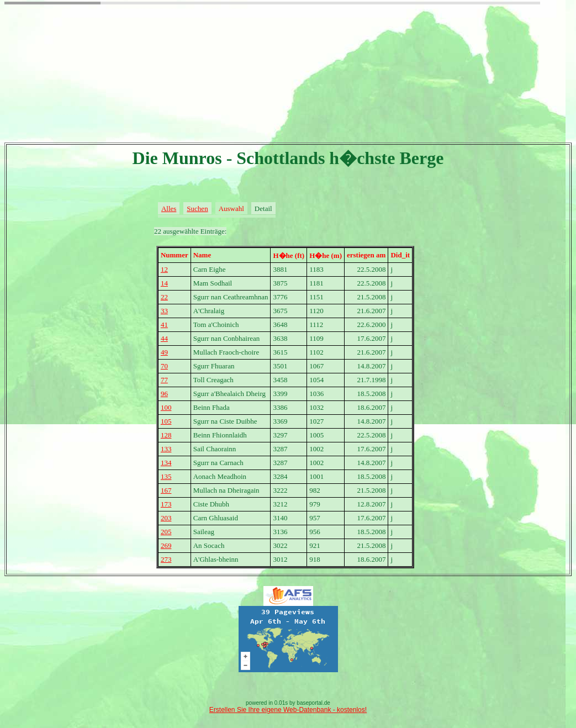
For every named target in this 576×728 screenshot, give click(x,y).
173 (166, 504)
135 (166, 476)
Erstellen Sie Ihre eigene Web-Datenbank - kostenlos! (288, 710)
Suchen (197, 209)
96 (164, 394)
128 (166, 435)
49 (164, 352)
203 (166, 518)
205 (166, 532)
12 (164, 269)
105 (166, 421)
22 (164, 297)
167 (166, 490)
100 (166, 407)
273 (166, 559)
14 (164, 283)
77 (164, 380)
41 (164, 325)
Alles (169, 209)
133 (166, 449)
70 (164, 366)
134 (166, 463)
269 (166, 545)
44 (164, 338)
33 (164, 311)
